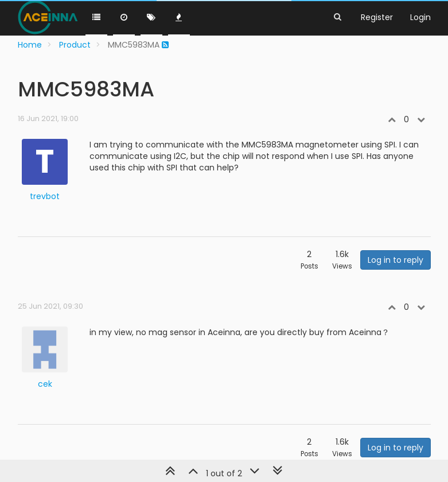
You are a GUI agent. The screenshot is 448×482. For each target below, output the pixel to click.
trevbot (45, 196)
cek (45, 384)
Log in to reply (396, 260)
